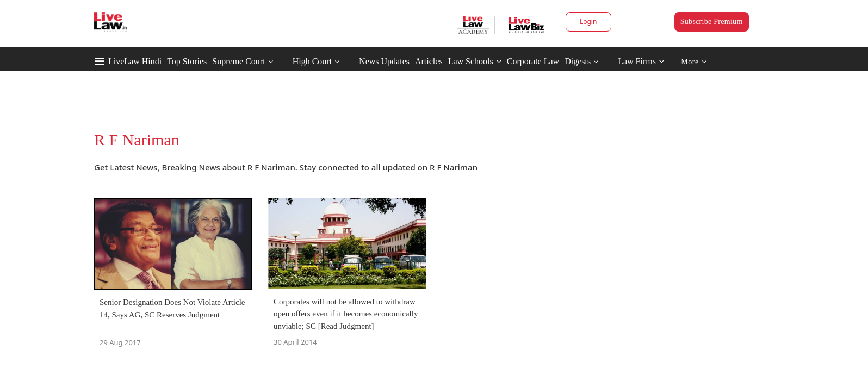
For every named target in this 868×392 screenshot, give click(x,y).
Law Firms (641, 61)
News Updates (384, 61)
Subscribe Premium (712, 22)
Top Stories (187, 61)
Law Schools (475, 61)
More (694, 62)
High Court (312, 61)
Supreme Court (238, 61)
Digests (578, 61)
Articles (429, 61)
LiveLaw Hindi (135, 61)
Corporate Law (533, 61)
